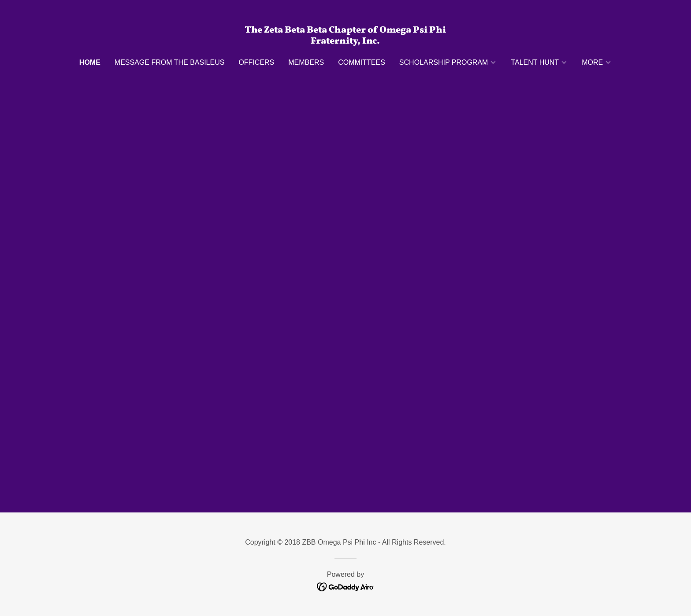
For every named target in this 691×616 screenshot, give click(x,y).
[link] (346, 41)
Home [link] (90, 62)
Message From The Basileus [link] (170, 62)
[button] (448, 63)
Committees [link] (362, 62)
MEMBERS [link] (306, 62)
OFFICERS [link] (256, 62)
